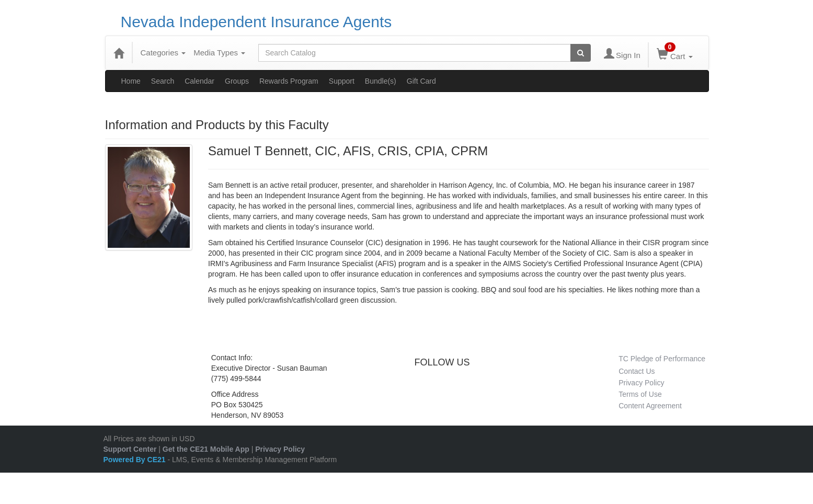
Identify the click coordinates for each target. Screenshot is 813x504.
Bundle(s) (381, 81)
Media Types (219, 53)
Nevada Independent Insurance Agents (256, 22)
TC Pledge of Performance (662, 359)
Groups (237, 81)
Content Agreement (650, 406)
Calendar (199, 81)
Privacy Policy (641, 383)
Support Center (130, 449)
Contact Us (637, 371)
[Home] (119, 53)
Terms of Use (640, 394)
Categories (163, 53)
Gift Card (421, 81)
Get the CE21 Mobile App (206, 449)
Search (163, 81)
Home (131, 81)
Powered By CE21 (136, 460)
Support (342, 81)
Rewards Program (289, 81)
